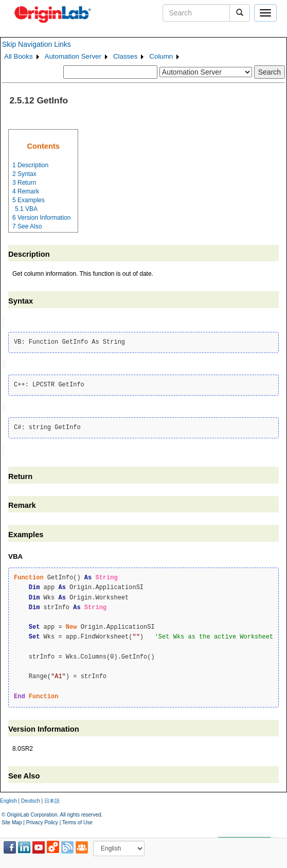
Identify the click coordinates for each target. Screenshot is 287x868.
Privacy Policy (42, 820)
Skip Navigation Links (37, 44)
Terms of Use (77, 820)
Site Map (12, 820)
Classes (125, 56)
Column (161, 56)
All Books (19, 56)
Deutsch (31, 798)
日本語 (52, 798)
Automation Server (73, 56)
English (8, 798)
